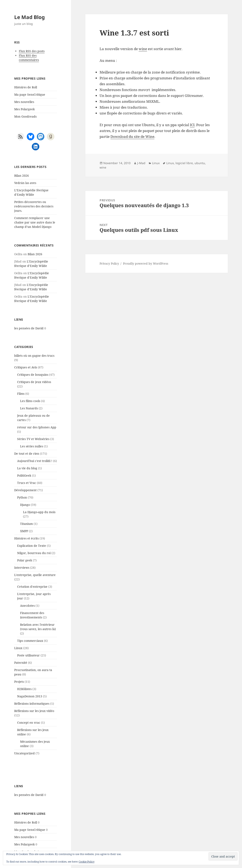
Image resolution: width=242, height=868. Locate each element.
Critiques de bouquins (33, 375)
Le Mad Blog (29, 17)
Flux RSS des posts (32, 51)
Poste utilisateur (28, 655)
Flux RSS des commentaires (29, 58)
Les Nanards (29, 408)
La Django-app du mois (39, 512)
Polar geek (25, 560)
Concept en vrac (29, 723)
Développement (25, 490)
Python (22, 497)
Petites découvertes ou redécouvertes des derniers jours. (34, 206)
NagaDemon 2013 (30, 696)
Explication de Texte (32, 546)
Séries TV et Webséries (33, 439)
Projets (19, 682)
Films (21, 394)
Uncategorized (24, 753)
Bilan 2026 (22, 176)
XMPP (24, 531)
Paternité (21, 663)
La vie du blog (27, 468)
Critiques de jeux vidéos (34, 382)
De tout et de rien (27, 454)
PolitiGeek (24, 475)
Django (25, 505)
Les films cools (30, 401)
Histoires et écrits (26, 538)
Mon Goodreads (25, 116)
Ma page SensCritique (30, 95)
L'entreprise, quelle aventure (35, 575)
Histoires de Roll (26, 87)
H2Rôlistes (24, 689)
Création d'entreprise (32, 587)
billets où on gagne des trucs (34, 356)
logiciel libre (184, 163)
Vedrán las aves (25, 183)
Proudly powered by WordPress (146, 263)
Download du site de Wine (132, 136)
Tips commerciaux (30, 641)
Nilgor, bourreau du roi (34, 553)
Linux (18, 648)
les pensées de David (29, 328)
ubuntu (200, 163)
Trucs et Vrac (27, 483)
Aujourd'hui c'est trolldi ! (35, 461)
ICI (192, 125)
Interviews (22, 568)
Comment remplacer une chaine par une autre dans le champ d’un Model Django (35, 222)
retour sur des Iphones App (37, 427)
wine (143, 49)
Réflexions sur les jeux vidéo (34, 711)
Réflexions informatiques (32, 704)
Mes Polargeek (24, 109)
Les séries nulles (32, 446)
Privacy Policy (109, 263)
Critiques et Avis (26, 367)
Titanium (26, 524)
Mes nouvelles (24, 102)
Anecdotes (27, 606)
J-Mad (141, 163)
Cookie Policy (87, 862)
